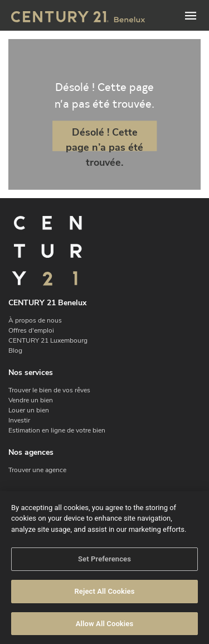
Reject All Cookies (104, 596)
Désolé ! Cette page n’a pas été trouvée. (104, 138)
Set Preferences (104, 563)
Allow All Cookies (105, 628)
